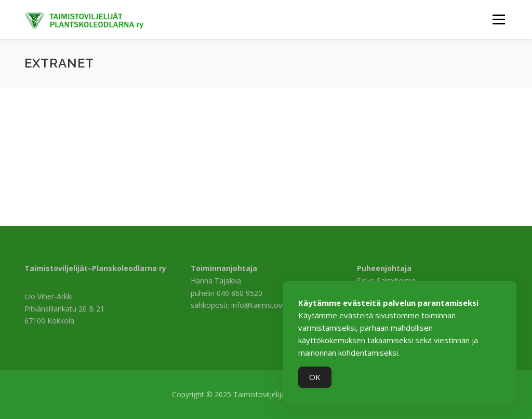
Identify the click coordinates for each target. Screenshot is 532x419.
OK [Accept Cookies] (315, 377)
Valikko (498, 19)
